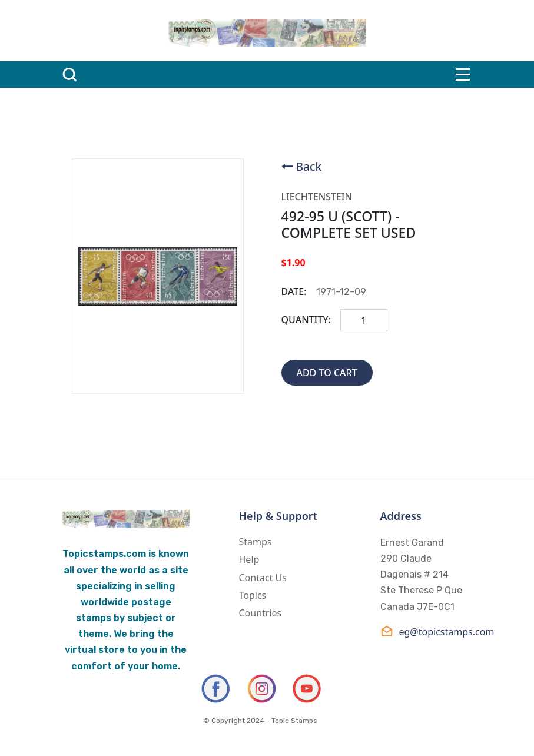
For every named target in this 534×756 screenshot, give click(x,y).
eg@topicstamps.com (426, 631)
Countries (261, 613)
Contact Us (263, 578)
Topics (253, 595)
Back (309, 166)
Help (249, 559)
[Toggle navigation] (463, 74)
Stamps (256, 542)
